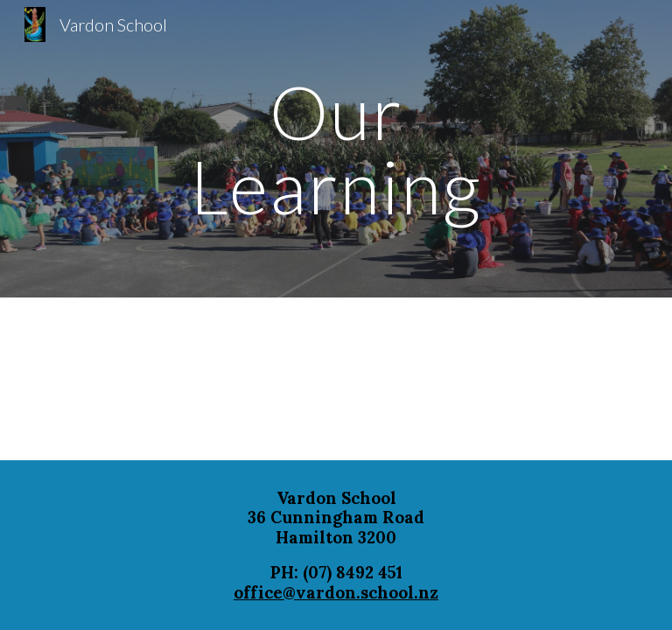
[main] (336, 149)
